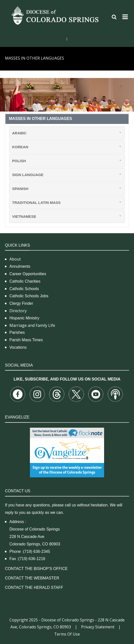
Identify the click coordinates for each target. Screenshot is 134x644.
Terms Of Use (67, 634)
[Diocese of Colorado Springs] (56, 15)
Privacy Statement (98, 627)
